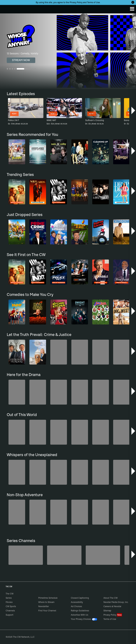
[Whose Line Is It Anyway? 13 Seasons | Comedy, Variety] (68, 52)
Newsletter (44, 606)
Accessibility (77, 602)
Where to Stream (46, 602)
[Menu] (132, 9)
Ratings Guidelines (80, 611)
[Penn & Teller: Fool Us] (103, 555)
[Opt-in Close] (133, 2)
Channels (10, 611)
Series (9, 598)
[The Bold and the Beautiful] (64, 555)
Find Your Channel (47, 611)
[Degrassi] (26, 555)
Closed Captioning (80, 598)
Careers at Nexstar (112, 606)
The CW (6, 8)
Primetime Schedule (48, 598)
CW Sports (11, 606)
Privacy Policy (76, 2)
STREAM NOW (21, 60)
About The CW (110, 598)
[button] (133, 110)
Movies (9, 602)
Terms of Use (93, 2)
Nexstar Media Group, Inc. (116, 602)
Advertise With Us (80, 615)
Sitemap (107, 611)
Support (9, 615)
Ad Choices (76, 606)
